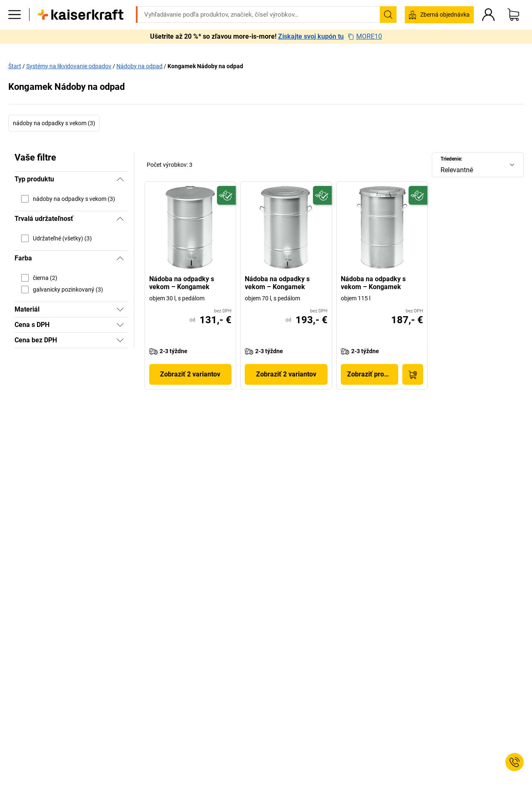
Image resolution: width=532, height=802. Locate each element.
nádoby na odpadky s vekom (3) (54, 123)
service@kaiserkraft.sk (390, 6)
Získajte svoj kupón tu (311, 49)
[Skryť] (120, 179)
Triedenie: (451, 159)
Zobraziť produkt (372, 374)
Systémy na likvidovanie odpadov (69, 66)
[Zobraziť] (120, 309)
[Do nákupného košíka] (413, 374)
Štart (15, 66)
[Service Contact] (515, 762)
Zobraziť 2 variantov (190, 374)
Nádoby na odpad (139, 66)
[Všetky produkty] (15, 27)
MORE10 (365, 49)
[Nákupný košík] (513, 27)
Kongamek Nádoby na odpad (205, 66)
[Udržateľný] (226, 195)
